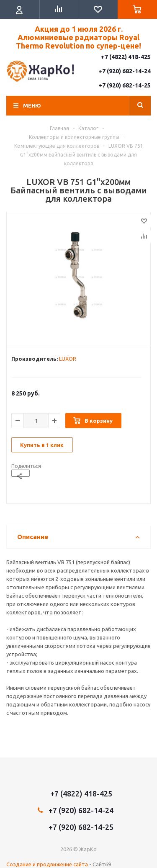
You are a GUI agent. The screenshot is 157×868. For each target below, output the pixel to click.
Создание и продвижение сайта (47, 864)
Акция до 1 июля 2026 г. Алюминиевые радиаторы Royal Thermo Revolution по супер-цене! (78, 37)
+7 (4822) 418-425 (126, 57)
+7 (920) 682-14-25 (125, 85)
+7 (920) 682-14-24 (125, 71)
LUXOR (68, 359)
